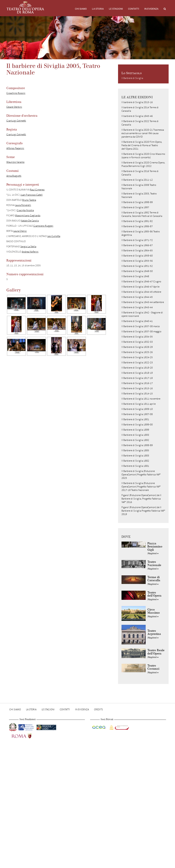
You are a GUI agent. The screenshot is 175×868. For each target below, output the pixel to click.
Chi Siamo (81, 9)
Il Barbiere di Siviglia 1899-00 (137, 425)
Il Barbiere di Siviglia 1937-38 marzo (141, 326)
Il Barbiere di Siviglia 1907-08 (137, 414)
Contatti (134, 9)
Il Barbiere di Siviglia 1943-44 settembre (143, 302)
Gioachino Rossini (16, 93)
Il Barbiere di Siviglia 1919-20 (137, 368)
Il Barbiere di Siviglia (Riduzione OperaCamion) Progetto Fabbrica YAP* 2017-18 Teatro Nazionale (141, 487)
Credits (98, 710)
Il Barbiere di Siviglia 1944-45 (137, 297)
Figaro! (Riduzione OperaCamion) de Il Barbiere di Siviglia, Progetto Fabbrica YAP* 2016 (141, 499)
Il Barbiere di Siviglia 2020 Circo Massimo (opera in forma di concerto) (143, 156)
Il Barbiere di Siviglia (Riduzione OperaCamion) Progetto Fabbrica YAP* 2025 (141, 475)
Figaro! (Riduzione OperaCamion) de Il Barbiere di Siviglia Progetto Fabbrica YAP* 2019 (143, 511)
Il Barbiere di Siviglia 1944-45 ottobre (141, 292)
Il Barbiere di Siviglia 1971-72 (137, 240)
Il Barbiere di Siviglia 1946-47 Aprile (140, 287)
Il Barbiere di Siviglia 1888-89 (137, 445)
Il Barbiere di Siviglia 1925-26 (137, 352)
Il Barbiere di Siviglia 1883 (135, 456)
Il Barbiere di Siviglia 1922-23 (137, 363)
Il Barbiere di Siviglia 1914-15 (137, 394)
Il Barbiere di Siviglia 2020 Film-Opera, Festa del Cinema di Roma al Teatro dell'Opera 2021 (142, 145)
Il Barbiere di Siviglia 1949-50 (137, 271)
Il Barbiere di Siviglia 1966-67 (137, 245)
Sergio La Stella (28, 247)
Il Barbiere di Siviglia (132, 78)
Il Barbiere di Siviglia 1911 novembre (141, 399)
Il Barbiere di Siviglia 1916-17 (137, 383)
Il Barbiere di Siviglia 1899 (135, 430)
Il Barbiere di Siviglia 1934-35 (137, 337)
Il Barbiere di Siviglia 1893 (135, 435)
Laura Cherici (20, 231)
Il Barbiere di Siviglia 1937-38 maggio (141, 332)
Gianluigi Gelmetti (16, 121)
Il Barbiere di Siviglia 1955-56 (137, 261)
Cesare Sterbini (14, 107)
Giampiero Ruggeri (43, 226)
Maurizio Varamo (15, 162)
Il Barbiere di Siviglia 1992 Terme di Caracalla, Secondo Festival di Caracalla (142, 214)
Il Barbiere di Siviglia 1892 (135, 440)
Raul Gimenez (37, 190)
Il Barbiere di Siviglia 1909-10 (137, 409)
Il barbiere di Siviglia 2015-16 (137, 102)
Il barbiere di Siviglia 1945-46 (137, 116)
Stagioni (153, 553)
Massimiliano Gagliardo (28, 216)
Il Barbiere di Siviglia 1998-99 (137, 202)
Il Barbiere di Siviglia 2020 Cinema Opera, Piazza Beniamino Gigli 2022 (143, 164)
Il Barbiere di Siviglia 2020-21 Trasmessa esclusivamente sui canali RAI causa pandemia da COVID (143, 133)
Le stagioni (116, 9)
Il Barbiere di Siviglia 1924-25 (137, 357)
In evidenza (151, 9)
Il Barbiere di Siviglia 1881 (135, 466)
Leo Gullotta (54, 236)
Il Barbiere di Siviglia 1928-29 (137, 347)
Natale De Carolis (30, 221)
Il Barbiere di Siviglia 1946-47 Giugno (141, 282)
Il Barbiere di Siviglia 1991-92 (137, 221)
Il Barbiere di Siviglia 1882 (135, 461)
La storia (98, 9)
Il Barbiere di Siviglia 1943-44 (137, 307)
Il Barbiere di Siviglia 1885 (135, 450)
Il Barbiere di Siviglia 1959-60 (137, 256)
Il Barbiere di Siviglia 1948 (135, 276)
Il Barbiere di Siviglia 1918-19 (137, 373)
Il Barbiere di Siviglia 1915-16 (137, 388)
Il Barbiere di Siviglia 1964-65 (137, 251)
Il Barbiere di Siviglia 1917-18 (137, 378)
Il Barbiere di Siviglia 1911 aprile (139, 404)
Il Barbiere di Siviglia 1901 (135, 419)
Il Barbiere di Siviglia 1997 (135, 207)
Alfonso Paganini (15, 148)
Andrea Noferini (30, 252)
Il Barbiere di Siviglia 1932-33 (137, 342)
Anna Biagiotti (14, 176)
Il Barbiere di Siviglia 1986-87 (137, 226)
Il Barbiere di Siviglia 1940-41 (137, 321)
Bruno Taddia (29, 200)
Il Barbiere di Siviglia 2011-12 (137, 180)
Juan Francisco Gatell (32, 195)
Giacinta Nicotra (25, 210)
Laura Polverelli (23, 205)
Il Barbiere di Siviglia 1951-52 (137, 266)
